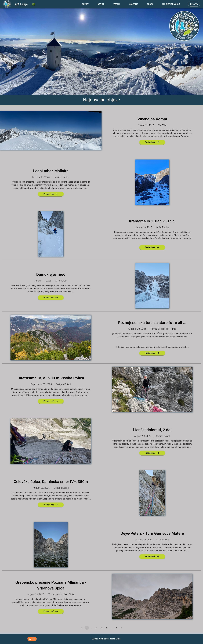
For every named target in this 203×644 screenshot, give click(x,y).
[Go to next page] (121, 628)
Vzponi (117, 4)
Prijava (194, 4)
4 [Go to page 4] (102, 628)
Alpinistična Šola (171, 4)
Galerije (134, 4)
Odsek (150, 4)
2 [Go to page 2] (92, 628)
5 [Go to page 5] (106, 628)
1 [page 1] (87, 628)
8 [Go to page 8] (116, 628)
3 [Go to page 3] (97, 628)
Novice (101, 4)
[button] (32, 639)
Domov (85, 4)
